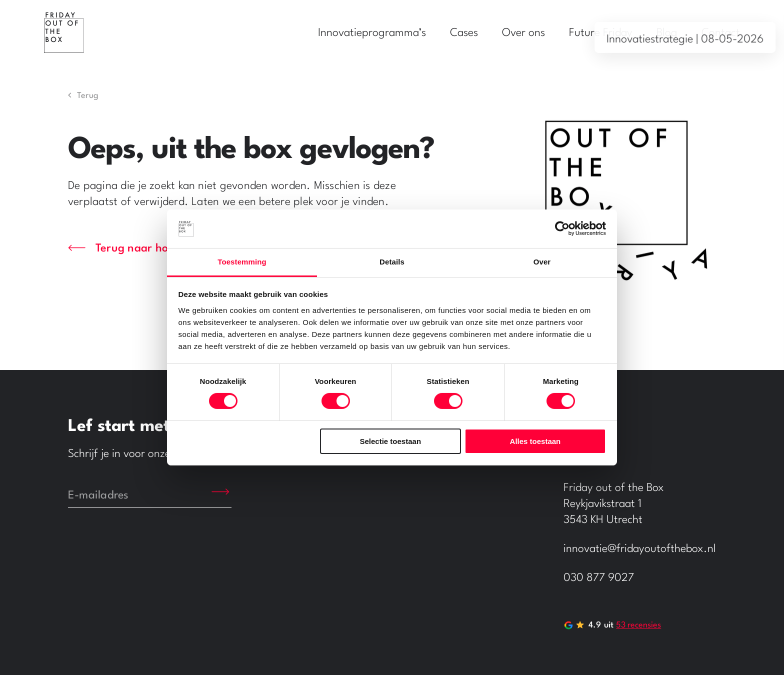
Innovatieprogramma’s (372, 33)
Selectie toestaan (391, 441)
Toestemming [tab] (242, 262)
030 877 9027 (599, 578)
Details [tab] (392, 262)
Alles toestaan (535, 441)
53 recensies (638, 625)
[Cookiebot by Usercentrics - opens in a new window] (562, 228)
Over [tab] (542, 262)
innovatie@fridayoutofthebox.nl (640, 549)
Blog (667, 33)
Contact (721, 33)
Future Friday (601, 33)
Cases (464, 33)
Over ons (523, 33)
